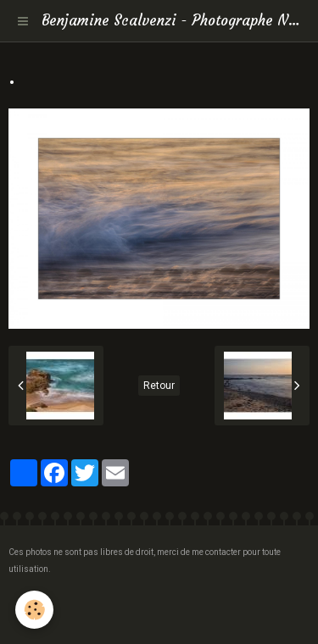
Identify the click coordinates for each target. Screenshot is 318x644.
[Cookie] (34, 610)
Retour (159, 386)
